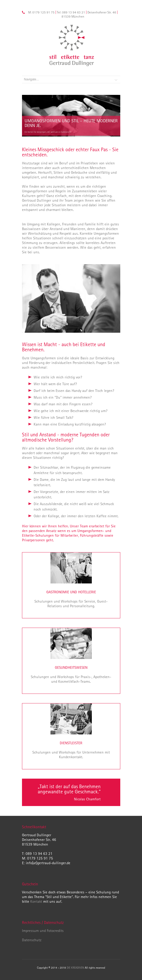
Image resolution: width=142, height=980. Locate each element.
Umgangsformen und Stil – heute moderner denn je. (71, 123)
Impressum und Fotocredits (43, 930)
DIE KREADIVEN (76, 968)
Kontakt (36, 901)
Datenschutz (32, 940)
